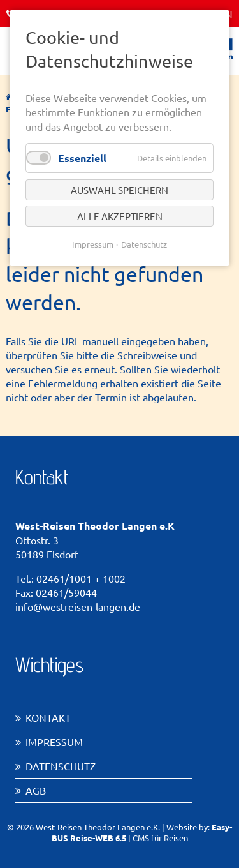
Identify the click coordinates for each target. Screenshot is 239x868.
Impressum (54, 742)
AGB (36, 790)
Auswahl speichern (119, 190)
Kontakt (48, 717)
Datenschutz (61, 766)
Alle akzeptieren (120, 216)
